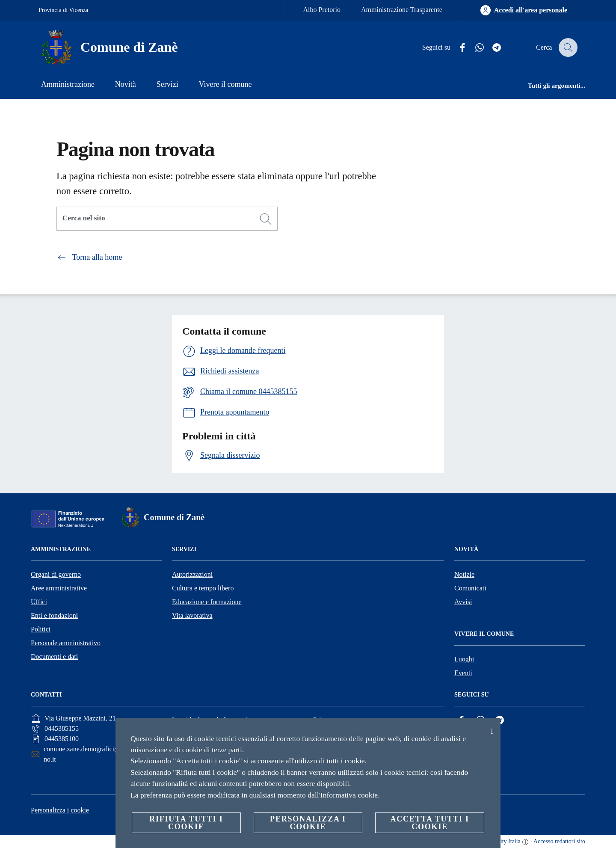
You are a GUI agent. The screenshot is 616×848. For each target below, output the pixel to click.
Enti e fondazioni (54, 615)
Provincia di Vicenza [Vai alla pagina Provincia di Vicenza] (63, 10)
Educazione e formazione (207, 602)
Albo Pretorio (322, 10)
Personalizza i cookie (60, 810)
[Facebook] (457, 48)
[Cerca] (567, 47)
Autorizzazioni (192, 574)
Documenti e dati (54, 657)
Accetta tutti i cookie (429, 823)
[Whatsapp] (474, 48)
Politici (41, 629)
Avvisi (463, 602)
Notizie (464, 574)
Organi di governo (56, 574)
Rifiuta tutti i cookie (186, 823)
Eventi (463, 673)
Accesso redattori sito (559, 841)
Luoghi (464, 659)
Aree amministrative (59, 588)
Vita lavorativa (192, 615)
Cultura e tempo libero (203, 588)
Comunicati (470, 588)
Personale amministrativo (66, 643)
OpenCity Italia (502, 841)
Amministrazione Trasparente (402, 10)
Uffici (39, 602)
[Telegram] (492, 48)
